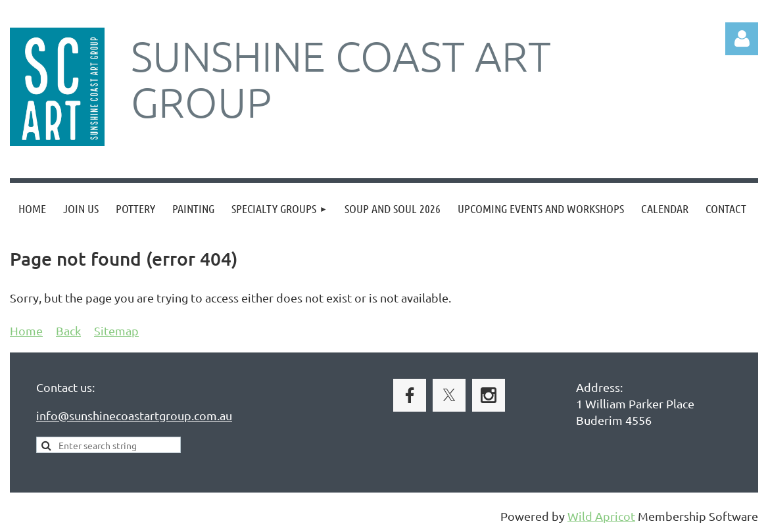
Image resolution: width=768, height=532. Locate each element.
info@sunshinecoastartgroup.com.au (134, 415)
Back (68, 330)
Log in (742, 39)
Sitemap (116, 330)
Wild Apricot (601, 516)
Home (26, 330)
